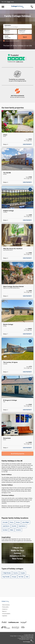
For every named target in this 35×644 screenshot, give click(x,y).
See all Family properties (18, 454)
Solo (27, 577)
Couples (23, 573)
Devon (12, 522)
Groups (14, 577)
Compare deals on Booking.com (12, 41)
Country (16, 573)
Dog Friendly (6, 577)
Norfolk (14, 526)
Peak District (22, 526)
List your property (6, 614)
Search (25, 37)
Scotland (5, 530)
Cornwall (5, 522)
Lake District (6, 526)
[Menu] (3, 7)
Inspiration (5, 616)
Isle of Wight (26, 522)
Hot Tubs (21, 577)
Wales (12, 530)
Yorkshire (18, 530)
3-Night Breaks (7, 573)
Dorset (18, 522)
